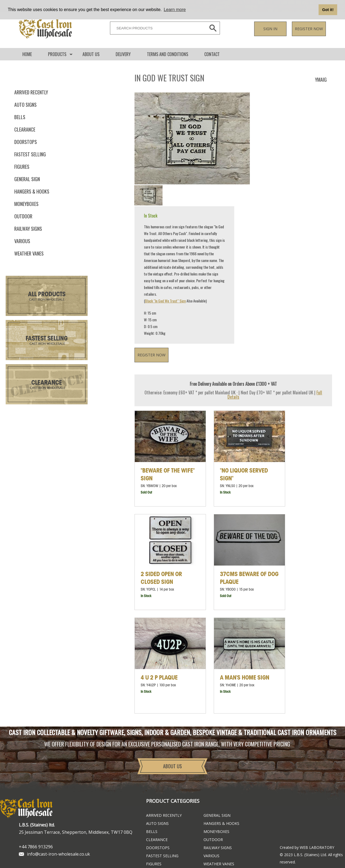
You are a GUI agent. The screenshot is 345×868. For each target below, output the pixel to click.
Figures (22, 167)
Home (27, 54)
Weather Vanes (29, 253)
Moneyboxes (26, 204)
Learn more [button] (175, 10)
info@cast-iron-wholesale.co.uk (58, 854)
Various (22, 241)
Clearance (25, 129)
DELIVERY (123, 54)
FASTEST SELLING (30, 154)
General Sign (27, 179)
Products (57, 54)
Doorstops (26, 142)
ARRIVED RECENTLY (31, 92)
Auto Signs (25, 105)
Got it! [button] (328, 10)
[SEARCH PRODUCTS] (157, 28)
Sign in (270, 29)
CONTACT (212, 54)
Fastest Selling (47, 339)
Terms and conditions (168, 54)
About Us (91, 54)
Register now (309, 29)
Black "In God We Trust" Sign (165, 301)
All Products (47, 294)
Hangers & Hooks (32, 191)
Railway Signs (28, 229)
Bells (20, 117)
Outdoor (23, 216)
